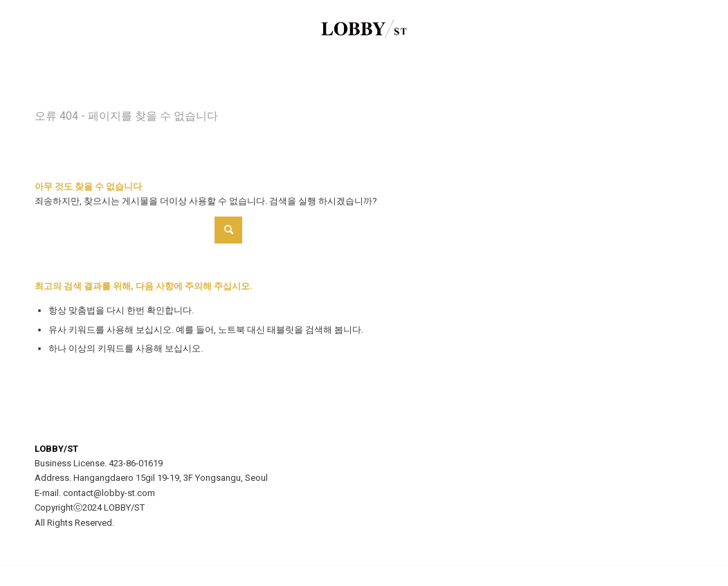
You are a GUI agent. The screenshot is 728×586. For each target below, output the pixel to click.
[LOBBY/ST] (364, 31)
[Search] (138, 230)
